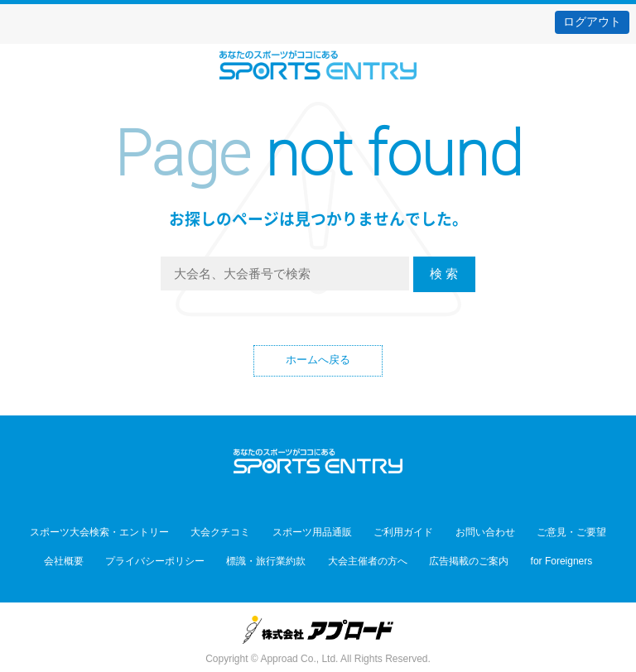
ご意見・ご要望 (539, 533)
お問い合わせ (465, 533)
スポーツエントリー (318, 65)
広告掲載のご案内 (450, 556)
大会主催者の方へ (361, 556)
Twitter (282, 499)
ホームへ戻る (318, 362)
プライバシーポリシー (174, 556)
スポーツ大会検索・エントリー (132, 533)
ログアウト (592, 22)
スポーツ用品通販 (319, 533)
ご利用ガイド (397, 533)
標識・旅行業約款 (272, 556)
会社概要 (96, 556)
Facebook (318, 499)
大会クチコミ (240, 533)
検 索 (444, 274)
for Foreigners (530, 556)
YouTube (354, 499)
